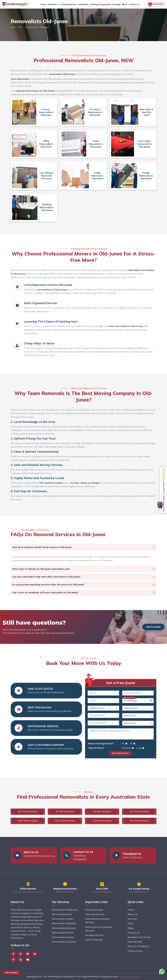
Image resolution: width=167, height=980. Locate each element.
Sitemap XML (135, 942)
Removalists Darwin (63, 933)
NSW (21, 27)
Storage (116, 4)
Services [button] (52, 4)
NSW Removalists (28, 821)
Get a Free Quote (121, 683)
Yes (123, 744)
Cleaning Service (68, 4)
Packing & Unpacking (100, 4)
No (131, 744)
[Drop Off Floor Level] (138, 723)
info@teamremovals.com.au (39, 856)
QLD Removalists (65, 821)
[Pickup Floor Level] (138, 716)
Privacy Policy (135, 951)
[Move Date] (138, 701)
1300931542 (156, 4)
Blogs (131, 928)
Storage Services (94, 935)
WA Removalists (139, 821)
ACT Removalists (28, 812)
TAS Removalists (102, 821)
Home (43, 4)
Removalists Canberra (64, 942)
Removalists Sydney (63, 937)
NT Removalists (65, 812)
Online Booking (94, 940)
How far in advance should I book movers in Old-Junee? (42, 547)
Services (132, 919)
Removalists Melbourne (65, 910)
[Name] (103, 693)
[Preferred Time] (103, 708)
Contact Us (134, 4)
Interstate (83, 4)
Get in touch (153, 627)
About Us (133, 914)
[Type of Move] (138, 708)
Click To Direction (133, 857)
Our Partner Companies (130, 977)
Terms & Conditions (138, 946)
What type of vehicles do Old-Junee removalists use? (41, 569)
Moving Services (94, 910)
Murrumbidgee (32, 27)
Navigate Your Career (139, 937)
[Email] (103, 701)
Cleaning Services (95, 914)
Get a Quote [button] (11, 973)
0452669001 (80, 859)
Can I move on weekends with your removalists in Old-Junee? (45, 592)
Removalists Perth (62, 914)
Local (139, 748)
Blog (124, 4)
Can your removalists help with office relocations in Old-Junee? (46, 577)
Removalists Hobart (63, 919)
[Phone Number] (138, 693)
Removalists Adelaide (64, 923)
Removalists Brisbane (64, 928)
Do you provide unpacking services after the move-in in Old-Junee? (48, 585)
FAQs (131, 923)
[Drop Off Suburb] (103, 723)
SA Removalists (102, 812)
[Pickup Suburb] (103, 715)
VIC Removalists (139, 812)
